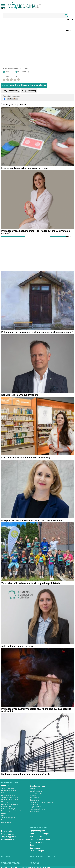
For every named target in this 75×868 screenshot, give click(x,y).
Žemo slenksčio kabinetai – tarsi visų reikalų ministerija (31, 583)
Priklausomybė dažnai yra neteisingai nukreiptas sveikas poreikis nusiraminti (36, 710)
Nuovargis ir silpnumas (37, 809)
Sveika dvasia (36, 848)
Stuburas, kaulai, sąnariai (10, 802)
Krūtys (3, 813)
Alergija (32, 789)
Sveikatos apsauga (11, 863)
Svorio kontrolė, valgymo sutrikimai (41, 802)
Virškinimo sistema (8, 793)
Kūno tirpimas (35, 798)
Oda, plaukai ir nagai (8, 809)
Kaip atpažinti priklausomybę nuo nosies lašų (26, 458)
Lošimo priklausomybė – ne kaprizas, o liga (24, 168)
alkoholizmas (40, 85)
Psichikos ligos (6, 822)
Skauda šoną (34, 800)
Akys (3, 815)
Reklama (71, 20)
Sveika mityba (36, 836)
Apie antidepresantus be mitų (17, 646)
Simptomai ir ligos (37, 786)
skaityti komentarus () (11, 91)
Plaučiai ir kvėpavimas (9, 791)
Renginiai (6, 857)
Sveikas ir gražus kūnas (40, 839)
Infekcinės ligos (35, 811)
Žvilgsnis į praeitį (8, 837)
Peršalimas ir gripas (37, 793)
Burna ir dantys (6, 820)
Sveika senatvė (8, 840)
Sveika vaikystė (8, 834)
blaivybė (14, 85)
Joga (32, 845)
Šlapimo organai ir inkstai (10, 800)
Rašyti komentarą (29, 91)
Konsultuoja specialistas (43, 857)
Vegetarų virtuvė (37, 842)
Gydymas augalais (38, 831)
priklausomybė (26, 85)
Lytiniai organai (6, 806)
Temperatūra (34, 796)
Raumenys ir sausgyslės (9, 804)
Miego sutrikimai (35, 807)
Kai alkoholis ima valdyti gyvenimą (20, 395)
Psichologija (6, 831)
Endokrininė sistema (8, 795)
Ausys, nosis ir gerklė (8, 818)
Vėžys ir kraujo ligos (37, 791)
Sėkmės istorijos (37, 851)
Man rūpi (5, 786)
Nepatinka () (24, 72)
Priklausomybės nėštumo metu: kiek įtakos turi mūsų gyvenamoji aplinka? (36, 232)
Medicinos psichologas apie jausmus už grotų (26, 774)
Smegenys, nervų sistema (10, 797)
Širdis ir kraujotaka (8, 788)
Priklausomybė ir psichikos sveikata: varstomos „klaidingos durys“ (37, 332)
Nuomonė (35, 863)
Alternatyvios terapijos (39, 834)
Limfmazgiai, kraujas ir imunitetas (12, 811)
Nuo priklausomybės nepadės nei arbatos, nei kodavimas (32, 521)
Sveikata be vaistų (39, 827)
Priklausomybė (35, 805)
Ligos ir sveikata (10, 782)
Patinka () (10, 72)
